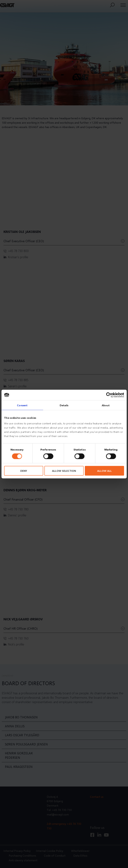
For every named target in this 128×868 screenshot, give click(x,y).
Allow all (104, 471)
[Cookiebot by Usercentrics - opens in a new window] (109, 395)
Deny (24, 471)
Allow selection (64, 471)
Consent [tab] (22, 405)
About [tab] (106, 405)
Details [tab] (64, 405)
